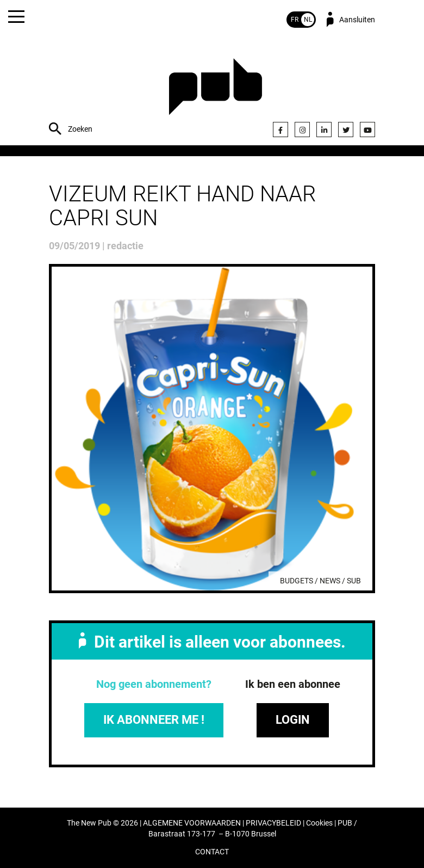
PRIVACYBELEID (273, 823)
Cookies (319, 823)
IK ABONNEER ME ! (154, 720)
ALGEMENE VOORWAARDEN (192, 823)
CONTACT (212, 852)
